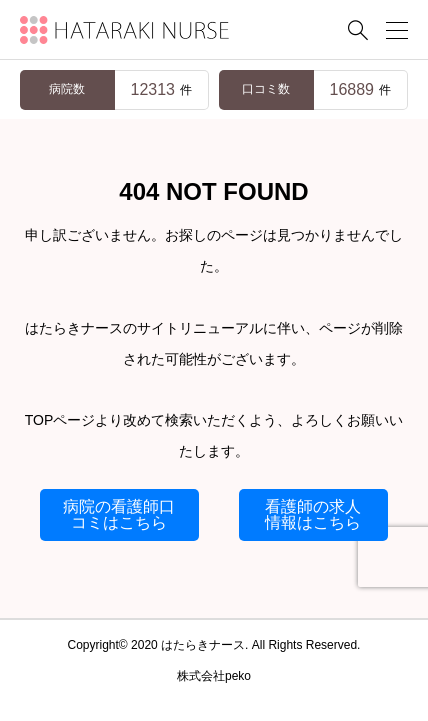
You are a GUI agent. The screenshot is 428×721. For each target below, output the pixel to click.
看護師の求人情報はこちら (313, 514)
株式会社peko (214, 676)
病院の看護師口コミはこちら (119, 514)
